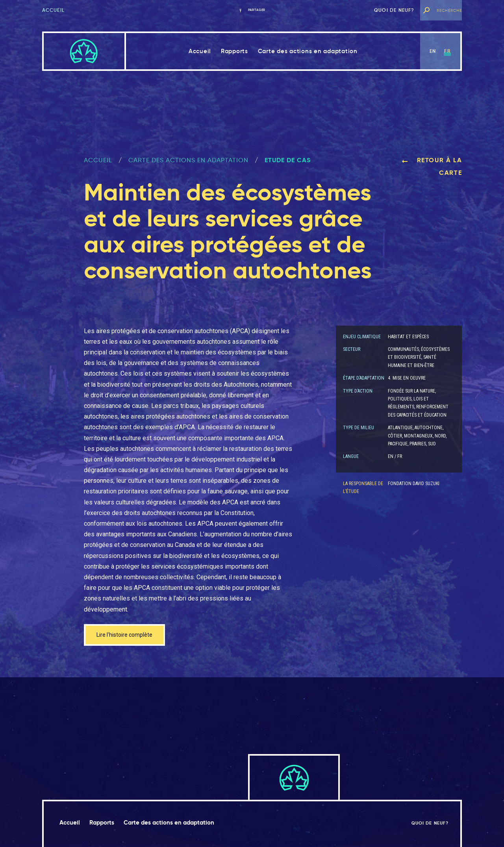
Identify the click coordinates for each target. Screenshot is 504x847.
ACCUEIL (98, 160)
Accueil (53, 10)
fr (447, 51)
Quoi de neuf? (394, 10)
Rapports (234, 51)
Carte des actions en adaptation (308, 51)
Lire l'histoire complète (128, 636)
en (433, 51)
